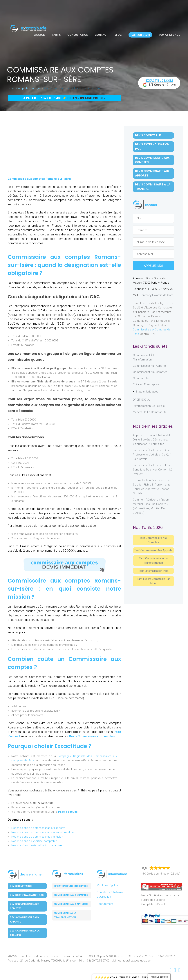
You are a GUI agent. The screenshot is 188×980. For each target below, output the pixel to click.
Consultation (78, 35)
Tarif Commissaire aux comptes (153, 540)
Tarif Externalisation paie (153, 571)
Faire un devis (140, 35)
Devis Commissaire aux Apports (152, 173)
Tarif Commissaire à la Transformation (153, 561)
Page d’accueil (68, 812)
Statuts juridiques (147, 392)
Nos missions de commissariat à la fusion (37, 837)
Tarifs (56, 35)
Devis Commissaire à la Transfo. (153, 187)
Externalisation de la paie (149, 406)
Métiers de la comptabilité (150, 412)
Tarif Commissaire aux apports (153, 550)
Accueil (40, 35)
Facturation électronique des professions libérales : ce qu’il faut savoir (152, 455)
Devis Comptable (148, 135)
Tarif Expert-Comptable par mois (153, 581)
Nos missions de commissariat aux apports (38, 828)
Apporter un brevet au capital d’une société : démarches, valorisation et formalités (151, 440)
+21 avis (159, 83)
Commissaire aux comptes (71, 895)
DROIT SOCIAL (142, 400)
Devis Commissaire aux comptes (92, 736)
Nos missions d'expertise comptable (34, 841)
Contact (101, 35)
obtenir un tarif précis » (86, 98)
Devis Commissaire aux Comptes (152, 160)
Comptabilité (141, 378)
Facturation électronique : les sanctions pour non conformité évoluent (153, 470)
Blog (118, 35)
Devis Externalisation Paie (152, 147)
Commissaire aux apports (71, 904)
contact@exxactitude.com (156, 295)
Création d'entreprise (146, 384)
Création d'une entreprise (71, 886)
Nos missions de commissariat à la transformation (43, 832)
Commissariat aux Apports (149, 366)
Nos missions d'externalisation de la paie (37, 845)
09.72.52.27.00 (170, 35)
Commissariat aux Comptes (150, 372)
